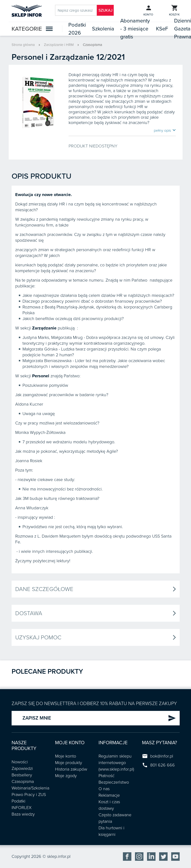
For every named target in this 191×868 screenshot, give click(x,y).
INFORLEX (22, 808)
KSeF (162, 29)
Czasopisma (92, 45)
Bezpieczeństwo (114, 782)
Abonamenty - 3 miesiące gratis (135, 29)
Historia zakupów (71, 769)
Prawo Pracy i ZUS (29, 795)
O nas (104, 789)
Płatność (106, 776)
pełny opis (165, 130)
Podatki (18, 801)
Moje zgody (66, 776)
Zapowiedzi (22, 768)
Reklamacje (109, 795)
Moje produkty (69, 763)
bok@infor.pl (162, 756)
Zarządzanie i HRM (59, 45)
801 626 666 (163, 765)
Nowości (20, 762)
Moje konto (66, 756)
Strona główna (23, 45)
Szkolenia (103, 29)
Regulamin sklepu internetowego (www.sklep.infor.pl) (116, 763)
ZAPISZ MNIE (99, 718)
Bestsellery (22, 775)
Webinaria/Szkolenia (30, 788)
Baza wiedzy (23, 814)
